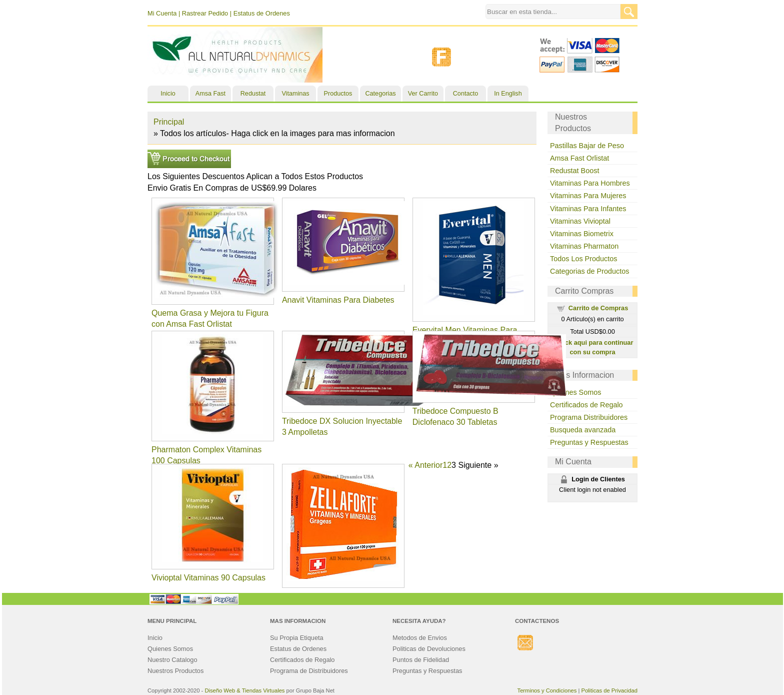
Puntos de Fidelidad (421, 660)
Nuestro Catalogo (172, 660)
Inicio (168, 94)
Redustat (253, 94)
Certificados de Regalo (586, 405)
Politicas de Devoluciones (429, 649)
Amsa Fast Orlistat (579, 158)
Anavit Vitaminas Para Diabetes (338, 300)
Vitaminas (295, 94)
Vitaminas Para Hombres (590, 183)
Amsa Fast (210, 94)
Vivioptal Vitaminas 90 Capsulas (208, 578)
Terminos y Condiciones (547, 690)
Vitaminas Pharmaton (584, 246)
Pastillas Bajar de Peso (587, 146)
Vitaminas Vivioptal (580, 221)
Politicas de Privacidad (609, 690)
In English (508, 94)
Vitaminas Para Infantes (588, 209)
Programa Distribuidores (589, 417)
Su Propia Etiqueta (297, 638)
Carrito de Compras (598, 308)
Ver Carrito (423, 94)
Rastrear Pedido (205, 13)
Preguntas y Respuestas (589, 442)
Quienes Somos (575, 392)
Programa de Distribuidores (309, 671)
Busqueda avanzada (583, 430)
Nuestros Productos (175, 671)
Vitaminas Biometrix (582, 234)
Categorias (381, 94)
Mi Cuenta (162, 13)
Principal (169, 122)
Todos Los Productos (583, 259)
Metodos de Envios (420, 638)
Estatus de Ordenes (262, 13)
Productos (338, 94)
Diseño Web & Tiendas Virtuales (244, 690)
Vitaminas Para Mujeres (588, 196)
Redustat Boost (574, 171)
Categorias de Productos (589, 271)
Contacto (465, 94)
